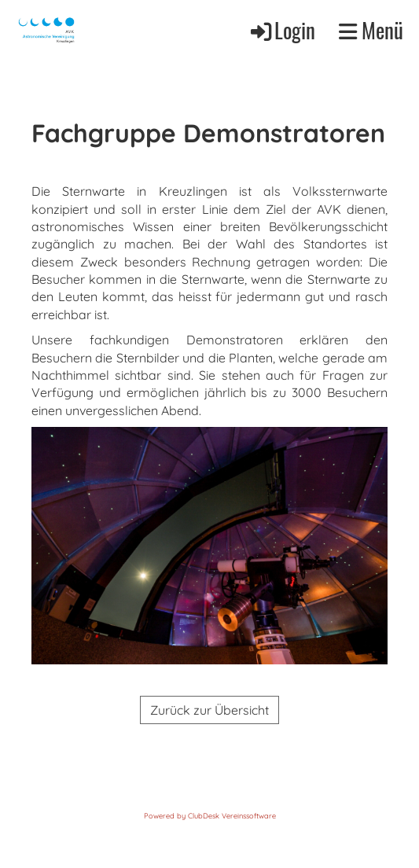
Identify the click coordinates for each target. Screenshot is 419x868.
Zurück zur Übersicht (209, 710)
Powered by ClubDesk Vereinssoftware (210, 816)
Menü (371, 30)
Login (282, 30)
